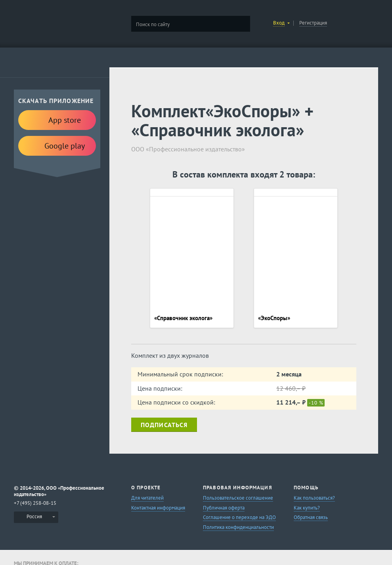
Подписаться (164, 425)
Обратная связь (311, 517)
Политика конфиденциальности (238, 527)
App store (57, 119)
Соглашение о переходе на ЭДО (239, 517)
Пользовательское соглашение (238, 498)
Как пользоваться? (314, 498)
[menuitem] (36, 517)
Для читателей (147, 498)
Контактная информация (158, 508)
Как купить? (307, 508)
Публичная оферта (224, 508)
